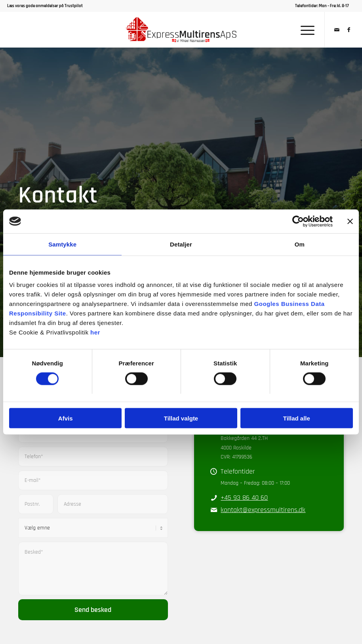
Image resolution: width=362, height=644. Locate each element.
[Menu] (304, 30)
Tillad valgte (181, 418)
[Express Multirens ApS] (181, 30)
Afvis (66, 418)
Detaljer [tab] (181, 244)
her (95, 332)
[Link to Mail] (337, 30)
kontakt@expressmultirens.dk (263, 510)
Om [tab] (300, 244)
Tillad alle (297, 418)
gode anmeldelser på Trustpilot (54, 6)
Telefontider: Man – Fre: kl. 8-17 (322, 6)
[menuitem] (323, 6)
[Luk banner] (350, 221)
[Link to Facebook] (349, 30)
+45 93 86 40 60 (244, 498)
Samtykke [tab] (62, 244)
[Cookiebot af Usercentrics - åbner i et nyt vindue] (298, 221)
